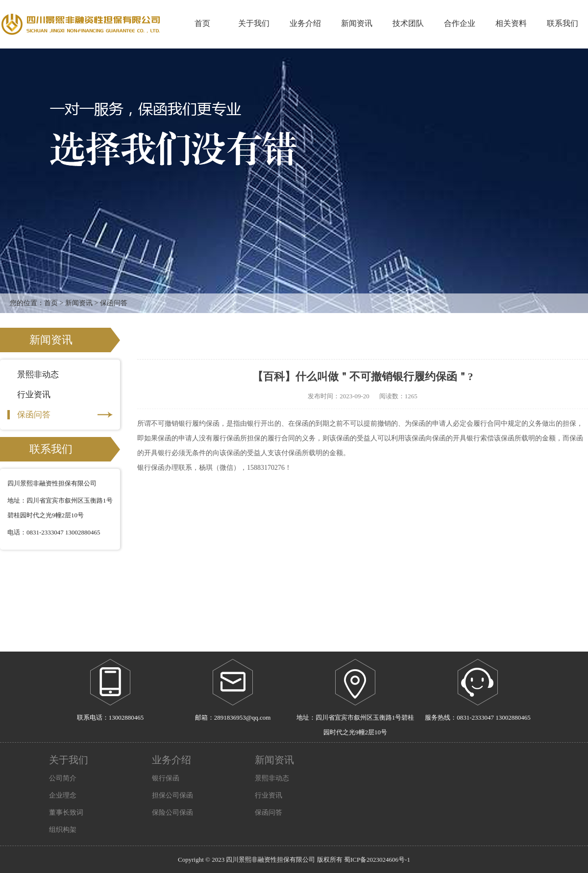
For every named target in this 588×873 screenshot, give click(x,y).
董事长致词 (66, 812)
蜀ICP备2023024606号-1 (377, 860)
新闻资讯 (79, 303)
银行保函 (166, 778)
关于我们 (69, 760)
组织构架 (63, 830)
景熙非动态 (60, 375)
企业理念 (63, 795)
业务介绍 (171, 760)
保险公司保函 (172, 812)
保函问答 (60, 415)
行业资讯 (60, 395)
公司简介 (63, 778)
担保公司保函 (172, 795)
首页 (202, 23)
